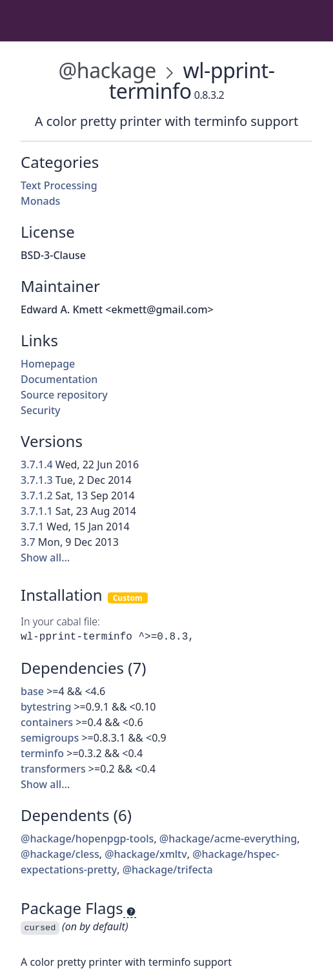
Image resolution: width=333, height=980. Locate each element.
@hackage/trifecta (168, 870)
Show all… (45, 558)
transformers (53, 769)
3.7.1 (32, 526)
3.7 (28, 542)
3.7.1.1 (37, 511)
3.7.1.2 (37, 495)
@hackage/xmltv (146, 854)
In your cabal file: (60, 621)
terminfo (42, 753)
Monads (40, 201)
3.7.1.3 (37, 480)
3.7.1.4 (37, 464)
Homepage (48, 364)
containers (47, 722)
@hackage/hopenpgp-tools (87, 839)
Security (41, 410)
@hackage (107, 70)
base (32, 691)
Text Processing (59, 185)
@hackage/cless (60, 854)
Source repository (64, 395)
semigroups (50, 738)
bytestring (46, 707)
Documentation (59, 379)
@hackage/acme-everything (228, 839)
